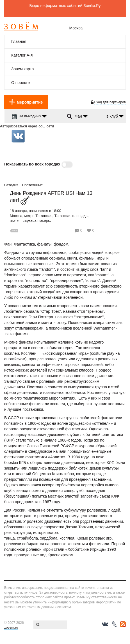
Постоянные (32, 185)
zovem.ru (11, 627)
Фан (15, 231)
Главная (19, 41)
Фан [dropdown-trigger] (78, 116)
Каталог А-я (22, 55)
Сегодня (11, 185)
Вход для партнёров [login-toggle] (110, 102)
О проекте (20, 83)
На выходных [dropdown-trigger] (26, 116)
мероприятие (30, 102)
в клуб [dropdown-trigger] (112, 116)
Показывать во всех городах (32, 164)
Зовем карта (23, 69)
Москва (76, 28)
